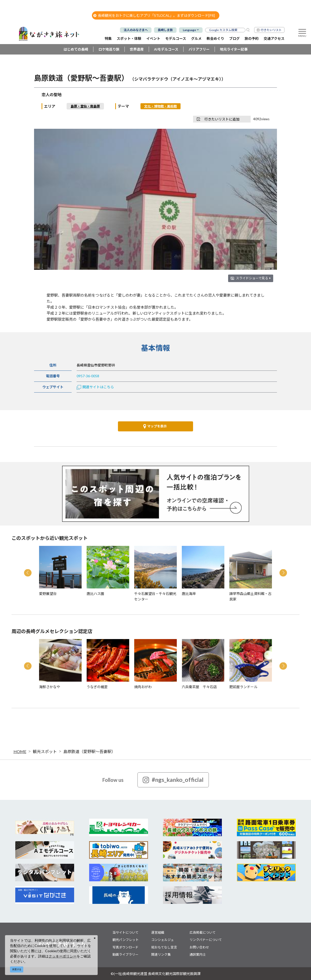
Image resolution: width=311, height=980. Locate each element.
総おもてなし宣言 (164, 947)
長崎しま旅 (165, 30)
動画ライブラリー (125, 954)
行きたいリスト (271, 30)
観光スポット (45, 751)
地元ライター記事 (234, 49)
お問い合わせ (199, 947)
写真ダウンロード (125, 947)
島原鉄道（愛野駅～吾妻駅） (89, 751)
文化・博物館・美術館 (161, 106)
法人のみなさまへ (136, 30)
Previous (28, 573)
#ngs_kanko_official (173, 780)
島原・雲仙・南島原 (85, 106)
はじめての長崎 (76, 49)
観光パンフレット (126, 940)
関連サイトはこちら (95, 387)
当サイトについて (125, 932)
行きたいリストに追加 (218, 119)
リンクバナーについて (206, 940)
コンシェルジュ (163, 940)
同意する (17, 969)
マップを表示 (155, 426)
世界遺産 (137, 49)
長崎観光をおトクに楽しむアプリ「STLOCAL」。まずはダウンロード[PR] (154, 15)
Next (283, 573)
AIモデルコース (166, 49)
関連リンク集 (161, 954)
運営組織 (158, 932)
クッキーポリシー (63, 956)
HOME (20, 751)
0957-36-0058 (88, 376)
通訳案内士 (198, 954)
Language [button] (189, 30)
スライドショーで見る (253, 278)
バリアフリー (199, 49)
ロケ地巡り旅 (109, 49)
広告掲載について (203, 932)
